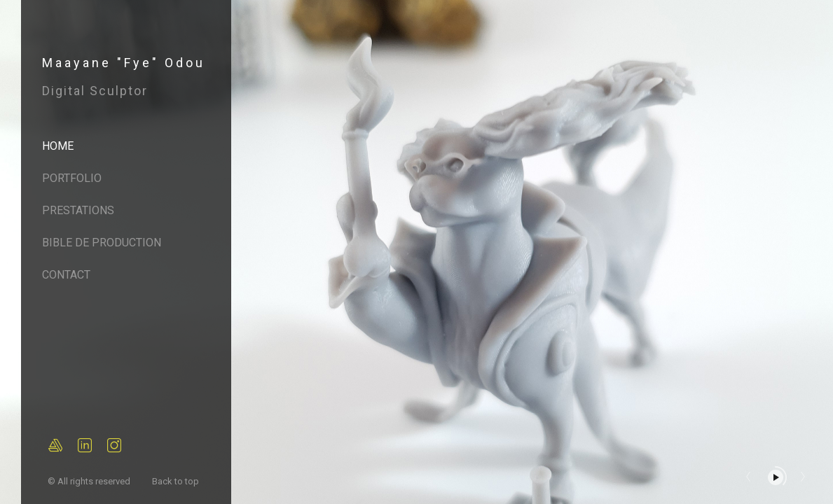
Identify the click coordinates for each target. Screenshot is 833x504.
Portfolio (72, 178)
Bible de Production (102, 243)
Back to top (177, 481)
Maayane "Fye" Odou (124, 63)
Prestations (78, 210)
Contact (66, 275)
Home (58, 146)
